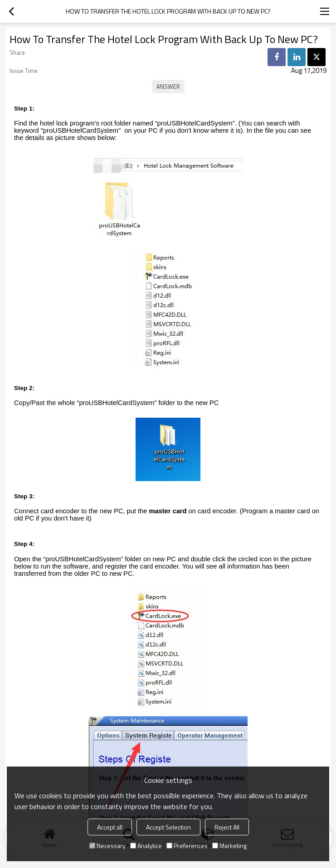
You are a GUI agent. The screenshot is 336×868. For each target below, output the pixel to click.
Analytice (146, 846)
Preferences (187, 846)
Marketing (229, 846)
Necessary (107, 846)
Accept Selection (168, 827)
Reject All (227, 827)
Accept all (110, 827)
